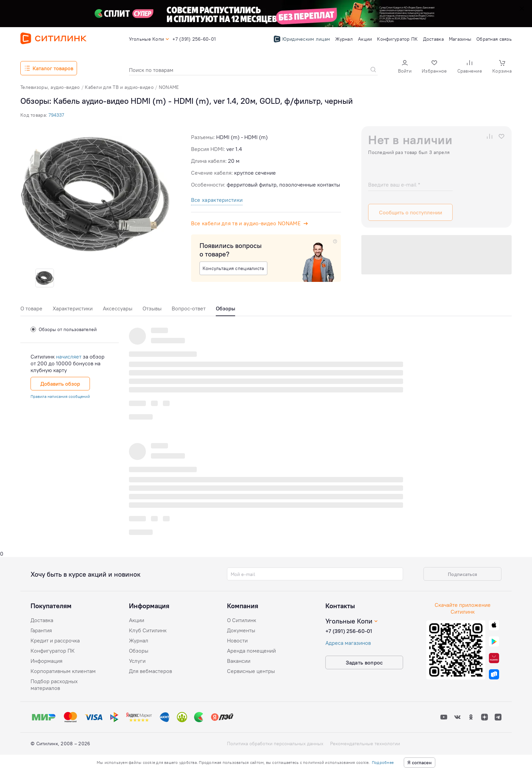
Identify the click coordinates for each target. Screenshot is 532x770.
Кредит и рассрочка (55, 640)
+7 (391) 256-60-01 (349, 631)
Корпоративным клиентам (63, 671)
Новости (237, 640)
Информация (46, 661)
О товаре (31, 308)
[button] (405, 67)
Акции (137, 620)
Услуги (137, 661)
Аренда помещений (251, 651)
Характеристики (73, 308)
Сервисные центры (251, 671)
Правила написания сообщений (60, 396)
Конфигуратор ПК (53, 651)
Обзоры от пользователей (64, 329)
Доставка (42, 620)
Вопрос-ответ (189, 308)
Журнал (139, 640)
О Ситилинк (242, 620)
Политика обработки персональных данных (275, 744)
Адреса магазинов (348, 643)
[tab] (31, 310)
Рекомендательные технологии (365, 744)
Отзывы (152, 308)
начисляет (69, 357)
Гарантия (41, 630)
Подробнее (383, 762)
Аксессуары (118, 308)
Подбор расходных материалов (54, 685)
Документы (241, 630)
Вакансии (239, 661)
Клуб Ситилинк (148, 630)
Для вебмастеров (150, 671)
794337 (56, 115)
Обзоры (139, 651)
